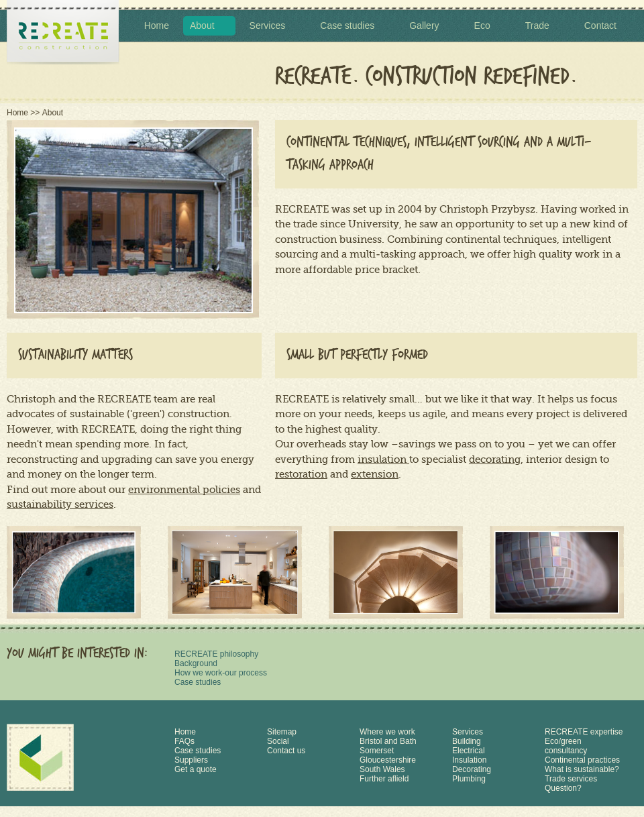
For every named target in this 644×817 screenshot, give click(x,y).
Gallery (424, 25)
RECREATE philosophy (216, 654)
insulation (383, 459)
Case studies (347, 25)
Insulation (469, 760)
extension (375, 474)
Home (157, 25)
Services (268, 25)
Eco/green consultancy (566, 746)
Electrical (469, 751)
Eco (482, 25)
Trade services (571, 779)
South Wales (382, 769)
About (202, 25)
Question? (563, 788)
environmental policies (184, 490)
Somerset (377, 751)
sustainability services (60, 504)
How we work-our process (221, 673)
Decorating (472, 769)
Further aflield (384, 779)
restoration (301, 474)
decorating (495, 459)
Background (196, 663)
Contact (600, 25)
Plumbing (469, 779)
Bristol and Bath (388, 741)
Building (467, 741)
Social (278, 741)
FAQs (184, 741)
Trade (537, 25)
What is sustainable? (582, 769)
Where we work (387, 732)
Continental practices (582, 760)
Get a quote (196, 769)
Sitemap (282, 732)
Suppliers (191, 760)
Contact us (286, 751)
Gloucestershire (388, 760)
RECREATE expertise (584, 732)
